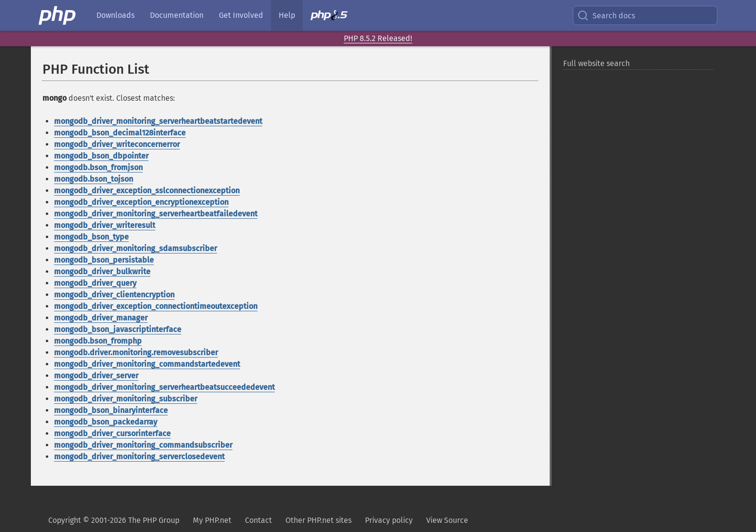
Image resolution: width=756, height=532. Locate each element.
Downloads (115, 15)
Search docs (606, 15)
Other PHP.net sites (318, 520)
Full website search (596, 63)
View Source (447, 520)
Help (287, 15)
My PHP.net (212, 520)
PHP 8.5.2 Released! (378, 38)
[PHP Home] (58, 15)
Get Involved (241, 15)
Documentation (177, 15)
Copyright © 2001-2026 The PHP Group (114, 520)
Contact (258, 520)
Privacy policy (389, 520)
